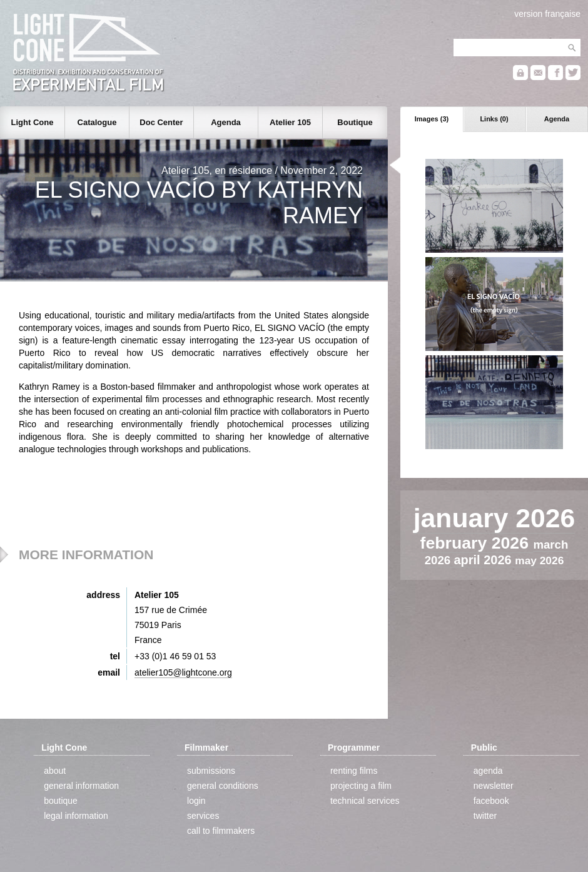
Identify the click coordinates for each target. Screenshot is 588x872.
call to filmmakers (221, 831)
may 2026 (539, 560)
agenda (488, 771)
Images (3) (432, 119)
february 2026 (477, 543)
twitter (485, 816)
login (196, 801)
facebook (491, 801)
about (55, 771)
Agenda (557, 119)
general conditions (223, 786)
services (203, 816)
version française (547, 14)
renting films (354, 771)
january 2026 (494, 518)
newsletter (494, 786)
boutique (61, 801)
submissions (211, 771)
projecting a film (361, 786)
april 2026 (484, 560)
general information (81, 786)
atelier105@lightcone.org (183, 672)
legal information (76, 816)
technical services (365, 801)
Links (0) (494, 119)
